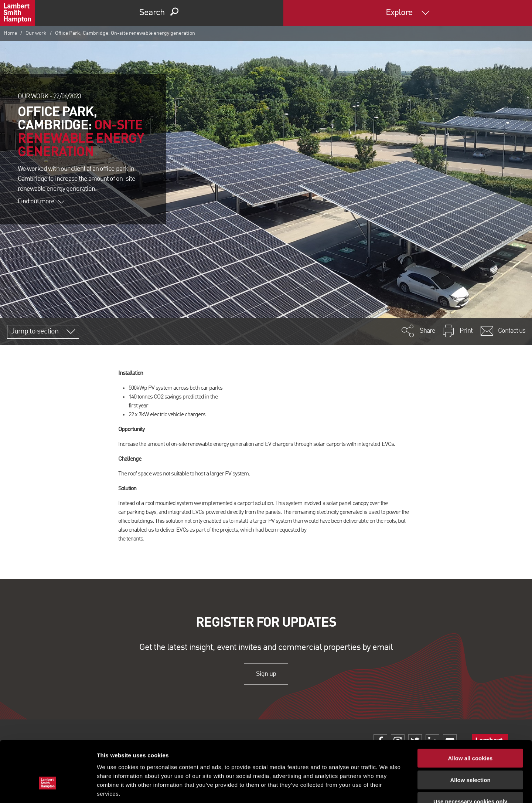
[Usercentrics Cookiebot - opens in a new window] (48, 789)
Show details (388, 788)
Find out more (41, 201)
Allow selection (470, 734)
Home (10, 33)
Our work (36, 33)
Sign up (266, 674)
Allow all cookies (470, 713)
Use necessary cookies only (470, 756)
